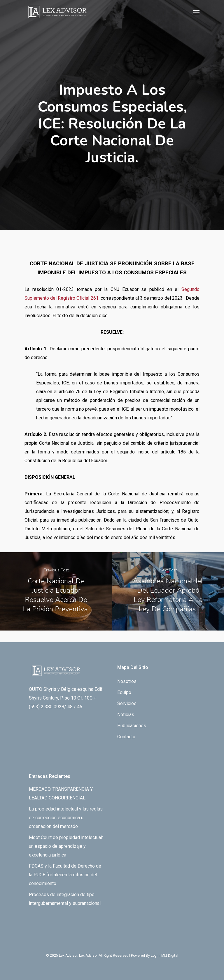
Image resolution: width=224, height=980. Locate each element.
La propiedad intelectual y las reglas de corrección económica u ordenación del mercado (66, 818)
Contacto (126, 737)
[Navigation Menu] (196, 12)
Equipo (124, 692)
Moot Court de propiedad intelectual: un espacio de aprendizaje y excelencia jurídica (66, 846)
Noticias (126, 715)
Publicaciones (132, 726)
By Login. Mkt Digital (162, 956)
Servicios (127, 703)
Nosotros (127, 681)
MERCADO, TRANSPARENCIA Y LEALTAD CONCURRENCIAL (61, 793)
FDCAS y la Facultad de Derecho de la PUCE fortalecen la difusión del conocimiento (65, 875)
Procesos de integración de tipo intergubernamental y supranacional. (65, 899)
